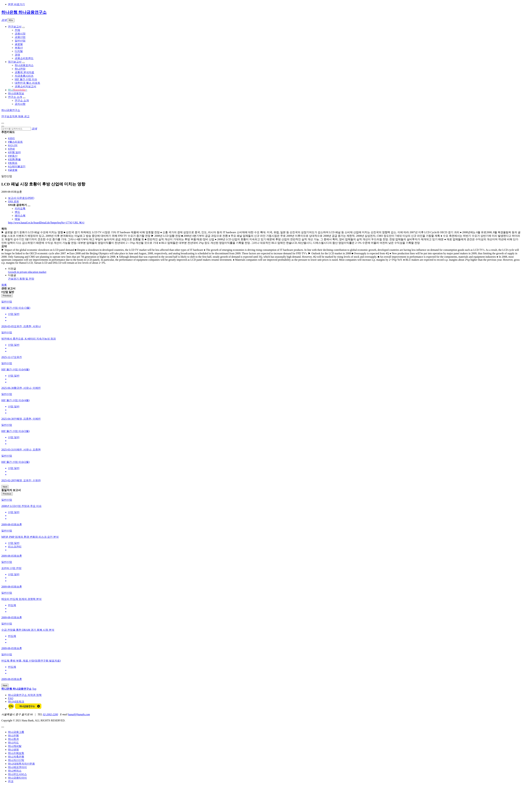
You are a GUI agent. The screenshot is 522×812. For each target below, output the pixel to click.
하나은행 (13, 736)
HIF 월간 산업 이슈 (26, 79)
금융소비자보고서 (25, 86)
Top (34, 689)
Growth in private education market (27, 272)
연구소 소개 (15, 97)
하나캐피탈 (15, 746)
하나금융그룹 (16, 732)
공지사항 (20, 104)
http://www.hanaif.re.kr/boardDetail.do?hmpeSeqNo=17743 (40, 223)
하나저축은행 (16, 757)
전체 (17, 30)
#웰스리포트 (15, 142)
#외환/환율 (14, 159)
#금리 (11, 138)
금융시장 (20, 34)
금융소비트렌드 (24, 58)
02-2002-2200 (51, 714)
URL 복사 (79, 223)
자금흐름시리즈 (24, 76)
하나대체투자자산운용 (21, 764)
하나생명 (13, 750)
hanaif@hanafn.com (79, 714)
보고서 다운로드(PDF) (21, 198)
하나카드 (13, 743)
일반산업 (20, 41)
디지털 (19, 51)
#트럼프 (13, 163)
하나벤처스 (15, 771)
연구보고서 (15, 27)
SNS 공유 (13, 201)
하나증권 (13, 739)
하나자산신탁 (16, 760)
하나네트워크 (16, 702)
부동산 (19, 48)
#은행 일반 (14, 152)
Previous (7, 296)
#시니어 (13, 145)
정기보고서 (15, 62)
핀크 (11, 781)
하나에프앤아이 (17, 767)
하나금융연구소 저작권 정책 (25, 695)
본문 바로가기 (16, 4)
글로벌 (19, 44)
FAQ (11, 698)
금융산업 (20, 37)
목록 (4, 285)
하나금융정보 (16, 93)
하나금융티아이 (17, 778)
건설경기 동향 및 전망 (21, 279)
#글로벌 (13, 170)
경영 (17, 55)
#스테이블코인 (17, 166)
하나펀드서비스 (17, 774)
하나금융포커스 (24, 65)
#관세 (11, 149)
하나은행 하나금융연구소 (24, 12)
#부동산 (13, 156)
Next (5, 487)
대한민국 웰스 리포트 (27, 83)
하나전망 (20, 69)
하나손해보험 (16, 753)
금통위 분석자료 (24, 72)
